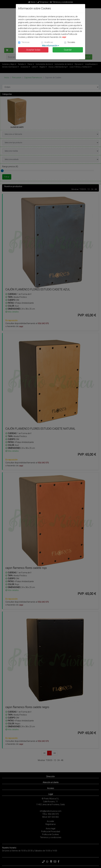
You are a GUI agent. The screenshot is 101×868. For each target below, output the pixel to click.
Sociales (71, 42)
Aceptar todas (33, 50)
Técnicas (25, 42)
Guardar (68, 50)
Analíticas (49, 42)
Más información (50, 46)
